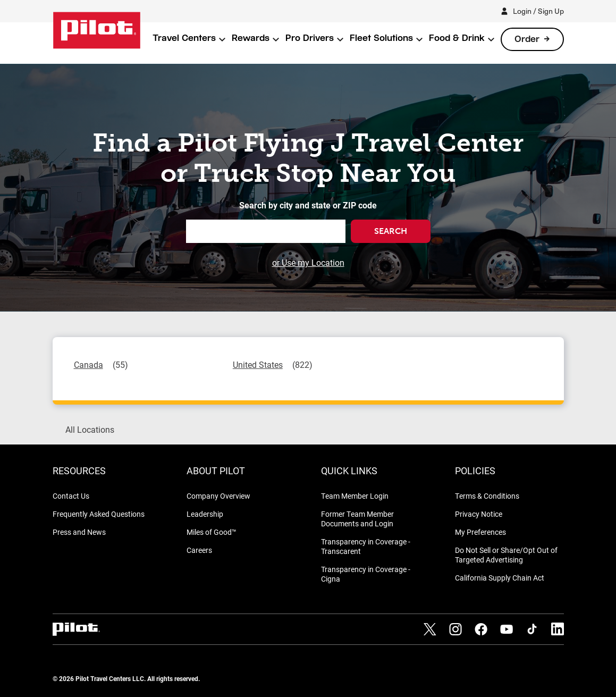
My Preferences (480, 532)
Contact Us (71, 496)
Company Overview (218, 496)
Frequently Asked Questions (99, 514)
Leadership (205, 514)
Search (391, 231)
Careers (199, 550)
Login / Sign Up (538, 11)
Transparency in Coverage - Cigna (366, 574)
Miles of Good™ (212, 532)
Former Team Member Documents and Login (357, 519)
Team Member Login (355, 496)
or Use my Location (308, 262)
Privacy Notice (479, 514)
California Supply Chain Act (500, 578)
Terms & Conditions (487, 496)
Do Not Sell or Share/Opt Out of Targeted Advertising (506, 555)
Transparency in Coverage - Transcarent (366, 546)
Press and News (79, 532)
